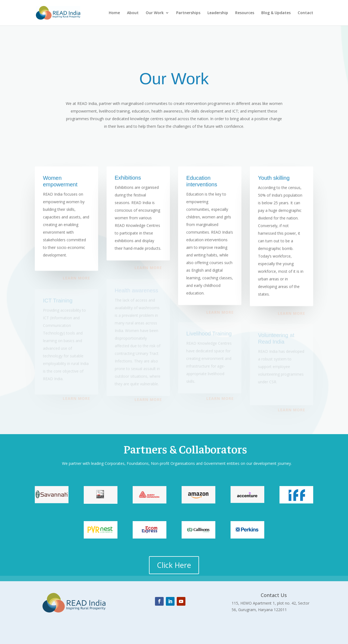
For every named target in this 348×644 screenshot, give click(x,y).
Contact (305, 13)
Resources (245, 13)
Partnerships (188, 13)
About (133, 13)
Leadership (218, 13)
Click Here (174, 565)
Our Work (155, 13)
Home (114, 13)
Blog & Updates (276, 13)
